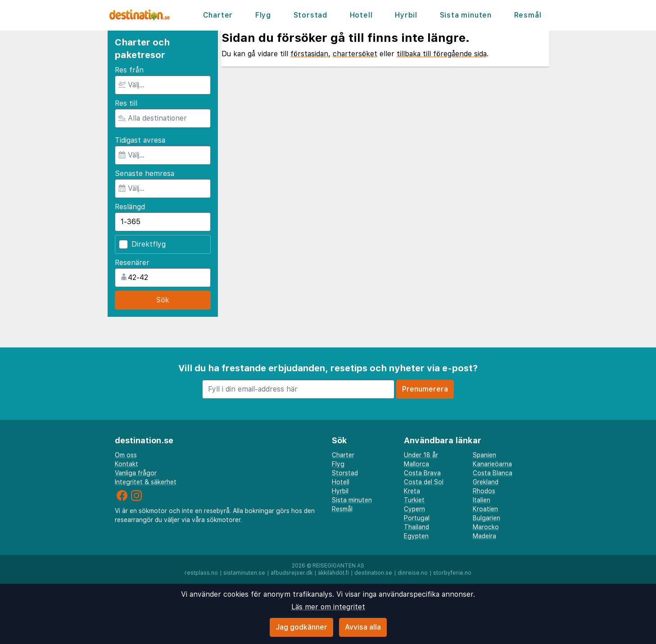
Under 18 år (421, 455)
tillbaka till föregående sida (442, 54)
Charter (218, 15)
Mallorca (416, 464)
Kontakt (127, 464)
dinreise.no (413, 573)
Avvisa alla (363, 627)
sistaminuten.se (244, 573)
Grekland (486, 482)
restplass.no (201, 573)
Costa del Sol (424, 482)
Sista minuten (466, 15)
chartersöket (355, 54)
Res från (129, 70)
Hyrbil (406, 15)
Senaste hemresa (145, 173)
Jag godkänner (301, 627)
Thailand (416, 527)
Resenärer (132, 263)
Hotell (361, 15)
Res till (126, 103)
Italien (482, 500)
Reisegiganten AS (338, 566)
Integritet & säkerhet (146, 482)
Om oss (126, 455)
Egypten (416, 536)
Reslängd (130, 207)
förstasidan (309, 54)
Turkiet (414, 500)
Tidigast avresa (140, 140)
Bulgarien (486, 518)
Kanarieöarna (492, 464)
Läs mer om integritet (328, 607)
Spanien (484, 455)
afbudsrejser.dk (292, 573)
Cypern (414, 509)
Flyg (263, 15)
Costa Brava (422, 473)
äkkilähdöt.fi (333, 573)
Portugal (417, 518)
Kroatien (485, 509)
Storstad (310, 15)
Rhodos (484, 491)
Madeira (484, 536)
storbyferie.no (452, 573)
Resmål (528, 15)
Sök (163, 300)
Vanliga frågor (136, 473)
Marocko (486, 527)
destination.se (373, 573)
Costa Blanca (493, 473)
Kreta (412, 491)
